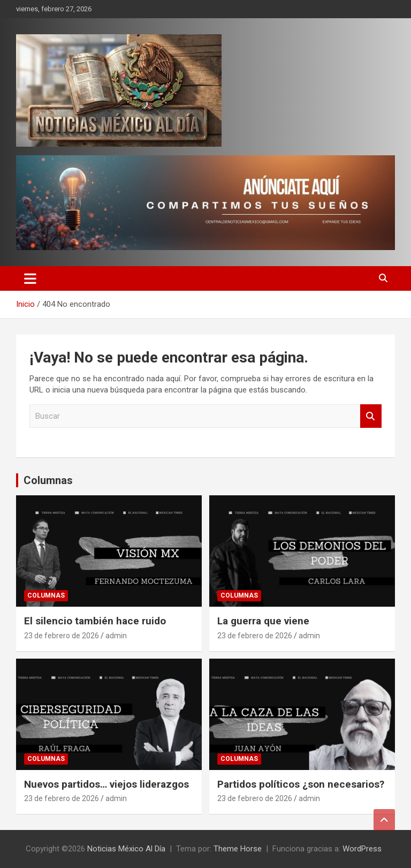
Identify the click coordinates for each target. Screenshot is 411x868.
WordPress (362, 849)
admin (116, 636)
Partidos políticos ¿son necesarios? (301, 784)
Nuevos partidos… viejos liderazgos (106, 784)
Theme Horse (238, 849)
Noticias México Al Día (126, 849)
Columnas (48, 480)
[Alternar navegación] (30, 278)
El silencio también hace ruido (95, 621)
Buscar (371, 416)
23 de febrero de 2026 (62, 636)
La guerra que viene (263, 621)
